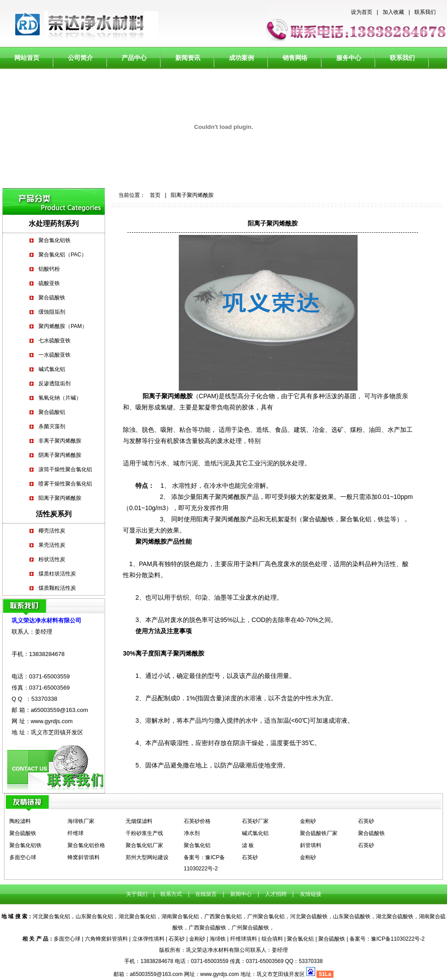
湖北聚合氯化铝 (137, 916)
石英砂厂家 (255, 821)
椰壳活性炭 (52, 531)
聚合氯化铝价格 (86, 845)
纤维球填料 (244, 939)
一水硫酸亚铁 (55, 355)
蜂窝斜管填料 (84, 857)
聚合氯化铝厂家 (144, 845)
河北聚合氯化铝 (51, 916)
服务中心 (349, 58)
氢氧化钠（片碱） (60, 398)
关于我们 (137, 894)
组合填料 (272, 939)
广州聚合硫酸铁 (250, 928)
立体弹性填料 (148, 939)
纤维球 (76, 833)
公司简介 (80, 58)
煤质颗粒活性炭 (57, 588)
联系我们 (425, 12)
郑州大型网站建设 (147, 857)
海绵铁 (218, 939)
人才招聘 (275, 894)
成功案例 (241, 58)
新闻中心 (241, 894)
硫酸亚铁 (49, 283)
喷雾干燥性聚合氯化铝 (65, 484)
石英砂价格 (197, 821)
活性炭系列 (54, 514)
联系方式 (171, 894)
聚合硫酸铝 (52, 412)
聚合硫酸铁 (52, 298)
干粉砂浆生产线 (144, 833)
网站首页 (27, 58)
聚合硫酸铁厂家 (319, 833)
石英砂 (366, 821)
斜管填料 (311, 845)
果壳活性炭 (52, 545)
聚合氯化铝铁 (55, 240)
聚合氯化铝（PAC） (63, 255)
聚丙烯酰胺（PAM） (63, 326)
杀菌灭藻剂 (52, 426)
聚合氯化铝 (197, 845)
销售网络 (295, 58)
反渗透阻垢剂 (55, 383)
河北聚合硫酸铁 (309, 916)
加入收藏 (393, 12)
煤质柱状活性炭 (57, 574)
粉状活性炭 (52, 559)
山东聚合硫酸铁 (352, 916)
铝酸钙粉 (49, 269)
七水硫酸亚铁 (55, 341)
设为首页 (362, 12)
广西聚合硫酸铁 (207, 928)
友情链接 (311, 894)
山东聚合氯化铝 (94, 916)
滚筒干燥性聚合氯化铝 (65, 469)
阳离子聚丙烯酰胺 (60, 498)
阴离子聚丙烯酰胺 (60, 455)
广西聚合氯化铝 (223, 916)
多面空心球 (23, 857)
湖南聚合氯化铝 (180, 916)
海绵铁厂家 (81, 821)
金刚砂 (308, 821)
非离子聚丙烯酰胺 (60, 441)
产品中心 (134, 58)
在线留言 (205, 894)
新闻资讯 (188, 58)
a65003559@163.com (59, 710)
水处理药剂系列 (54, 224)
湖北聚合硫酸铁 (395, 916)
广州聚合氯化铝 (266, 916)
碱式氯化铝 (52, 369)
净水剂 (192, 833)
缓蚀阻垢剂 (52, 312)
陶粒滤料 (20, 821)
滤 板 (248, 845)
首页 (155, 195)
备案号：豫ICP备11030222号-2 (387, 939)
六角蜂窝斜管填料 (106, 939)
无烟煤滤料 (139, 821)
